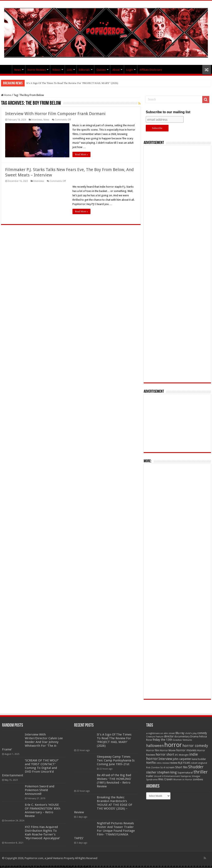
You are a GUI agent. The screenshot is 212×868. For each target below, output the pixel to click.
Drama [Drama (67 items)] (194, 736)
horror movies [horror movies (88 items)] (186, 750)
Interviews (37, 120)
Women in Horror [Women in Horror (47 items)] (183, 780)
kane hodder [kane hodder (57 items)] (199, 759)
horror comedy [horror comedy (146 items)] (195, 746)
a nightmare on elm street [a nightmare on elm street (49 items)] (160, 733)
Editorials (84, 70)
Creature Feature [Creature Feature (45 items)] (155, 737)
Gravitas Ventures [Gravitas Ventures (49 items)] (182, 740)
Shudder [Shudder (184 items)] (196, 767)
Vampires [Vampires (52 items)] (186, 776)
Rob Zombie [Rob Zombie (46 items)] (153, 768)
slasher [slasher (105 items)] (151, 772)
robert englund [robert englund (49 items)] (199, 763)
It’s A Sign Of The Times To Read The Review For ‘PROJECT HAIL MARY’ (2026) (72, 83)
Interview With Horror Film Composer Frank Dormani (55, 114)
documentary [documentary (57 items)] (182, 737)
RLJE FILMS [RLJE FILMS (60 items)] (184, 763)
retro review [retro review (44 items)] (163, 763)
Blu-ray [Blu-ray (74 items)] (180, 733)
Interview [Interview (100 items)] (165, 759)
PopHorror (6, 69)
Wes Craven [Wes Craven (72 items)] (165, 779)
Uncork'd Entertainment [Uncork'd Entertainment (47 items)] (167, 776)
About (116, 70)
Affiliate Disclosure (151, 70)
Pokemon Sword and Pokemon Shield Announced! (40, 790)
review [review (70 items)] (173, 763)
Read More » (81, 154)
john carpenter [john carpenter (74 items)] (182, 759)
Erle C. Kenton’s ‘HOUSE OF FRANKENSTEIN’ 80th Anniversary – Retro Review (43, 810)
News (18, 70)
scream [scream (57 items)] (170, 767)
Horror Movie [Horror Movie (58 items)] (168, 750)
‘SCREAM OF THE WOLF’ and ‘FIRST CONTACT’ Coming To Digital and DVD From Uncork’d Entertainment (30, 768)
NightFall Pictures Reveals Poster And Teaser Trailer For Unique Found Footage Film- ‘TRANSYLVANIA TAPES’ (104, 831)
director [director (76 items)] (169, 736)
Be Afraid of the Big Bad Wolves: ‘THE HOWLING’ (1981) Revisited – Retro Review (114, 781)
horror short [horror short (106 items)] (165, 754)
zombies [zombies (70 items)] (198, 779)
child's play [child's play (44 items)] (191, 733)
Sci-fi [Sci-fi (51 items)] (163, 767)
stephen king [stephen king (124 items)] (167, 772)
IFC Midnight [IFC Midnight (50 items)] (182, 755)
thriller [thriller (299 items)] (201, 772)
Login (130, 70)
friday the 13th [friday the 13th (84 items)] (162, 740)
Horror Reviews (37, 70)
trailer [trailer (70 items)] (150, 776)
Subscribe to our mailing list (168, 112)
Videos (56, 70)
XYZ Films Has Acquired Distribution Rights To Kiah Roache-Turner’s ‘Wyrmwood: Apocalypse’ (42, 833)
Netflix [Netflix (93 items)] (151, 763)
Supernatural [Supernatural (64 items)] (185, 773)
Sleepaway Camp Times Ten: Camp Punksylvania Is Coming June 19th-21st (116, 760)
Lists (70, 70)
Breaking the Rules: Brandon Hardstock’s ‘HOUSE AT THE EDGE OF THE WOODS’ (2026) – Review (103, 805)
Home (6, 95)
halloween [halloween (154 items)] (155, 746)
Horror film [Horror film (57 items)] (153, 750)
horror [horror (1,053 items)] (173, 745)
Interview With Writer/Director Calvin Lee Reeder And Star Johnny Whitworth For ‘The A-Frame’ (32, 742)
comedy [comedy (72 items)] (202, 733)
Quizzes (101, 70)
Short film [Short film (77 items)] (181, 767)
